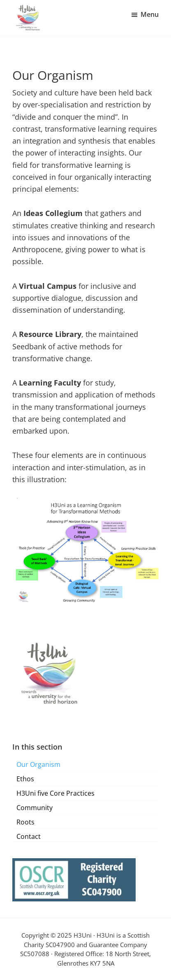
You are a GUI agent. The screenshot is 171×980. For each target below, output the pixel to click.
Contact (29, 836)
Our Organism (38, 764)
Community (35, 808)
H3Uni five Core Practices (55, 793)
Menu (150, 14)
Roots (25, 822)
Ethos (25, 779)
